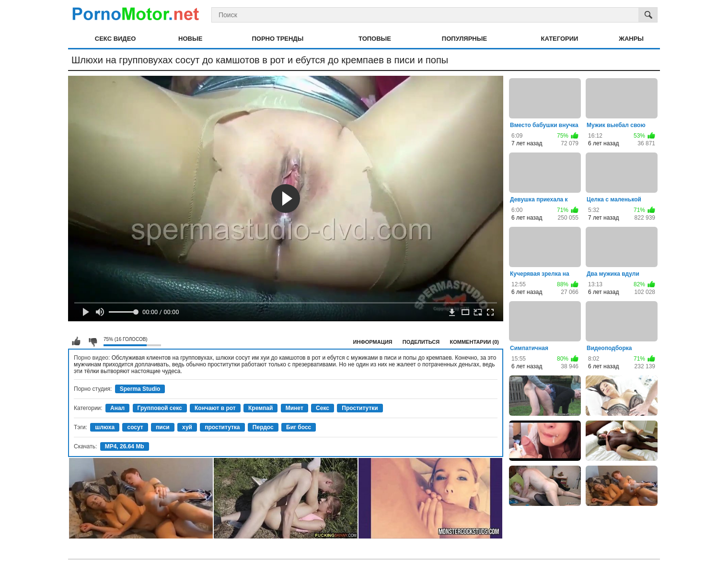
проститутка (222, 427)
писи (163, 427)
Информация (373, 342)
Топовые (375, 39)
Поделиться (421, 342)
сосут (135, 427)
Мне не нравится (92, 341)
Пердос (263, 427)
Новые (190, 39)
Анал (117, 408)
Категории (560, 39)
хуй (187, 427)
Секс (323, 408)
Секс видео (116, 39)
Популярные (464, 39)
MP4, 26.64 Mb (125, 446)
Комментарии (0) (475, 342)
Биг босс (299, 427)
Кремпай (260, 408)
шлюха (105, 427)
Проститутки (360, 408)
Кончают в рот (215, 408)
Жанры (631, 39)
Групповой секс (160, 408)
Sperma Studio (140, 389)
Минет (295, 408)
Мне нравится (76, 341)
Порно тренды (277, 39)
